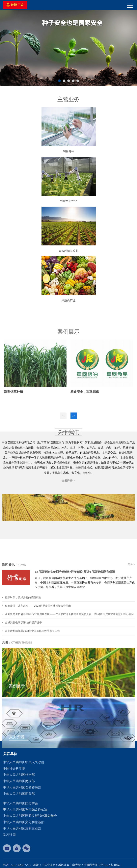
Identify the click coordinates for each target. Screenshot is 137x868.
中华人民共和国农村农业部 (22, 828)
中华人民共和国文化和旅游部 (24, 822)
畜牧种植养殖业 (68, 251)
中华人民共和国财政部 (19, 781)
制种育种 (68, 151)
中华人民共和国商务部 (19, 794)
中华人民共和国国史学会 (20, 803)
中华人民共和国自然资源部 (22, 787)
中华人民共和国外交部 (19, 775)
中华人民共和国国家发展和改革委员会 (30, 816)
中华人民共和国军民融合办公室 (25, 809)
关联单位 (10, 754)
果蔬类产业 (68, 300)
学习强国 (9, 835)
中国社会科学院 (14, 768)
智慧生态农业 (68, 201)
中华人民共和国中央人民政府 (24, 762)
